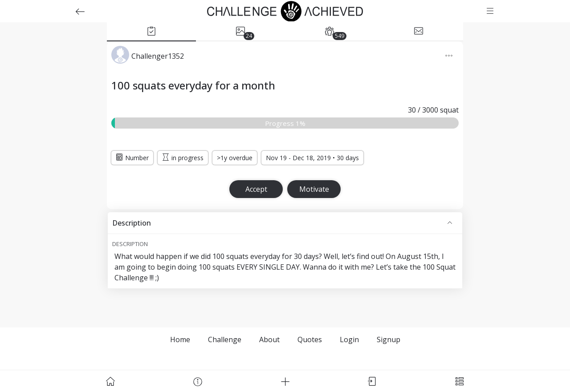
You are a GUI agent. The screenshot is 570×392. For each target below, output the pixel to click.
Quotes (310, 339)
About (269, 339)
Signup (389, 339)
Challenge (225, 339)
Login (349, 339)
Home (180, 339)
